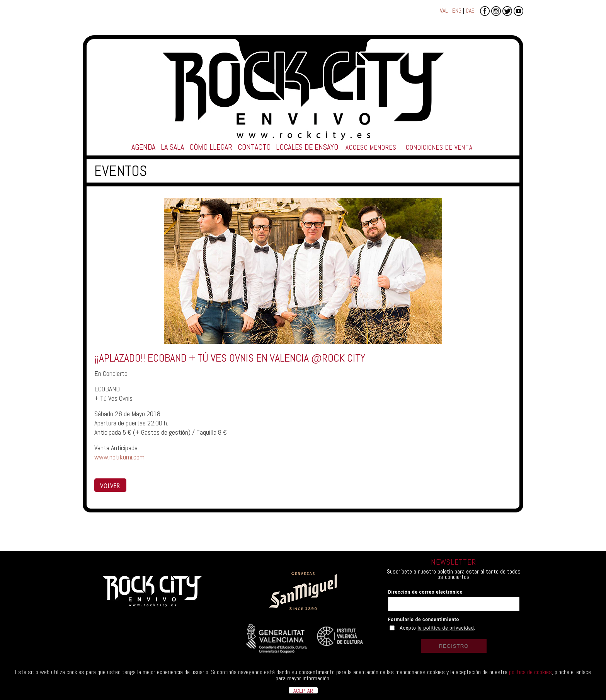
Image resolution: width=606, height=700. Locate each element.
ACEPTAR (303, 690)
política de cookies (530, 672)
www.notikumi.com (119, 457)
